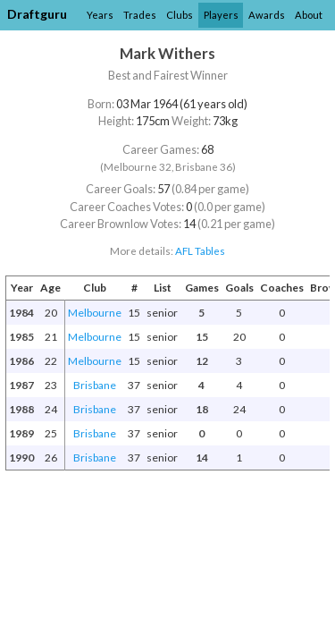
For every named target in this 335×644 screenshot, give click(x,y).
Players (221, 15)
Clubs (180, 15)
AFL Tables (200, 251)
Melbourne (95, 313)
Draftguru (37, 14)
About (309, 15)
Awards (267, 15)
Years (100, 15)
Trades (140, 15)
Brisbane (95, 385)
